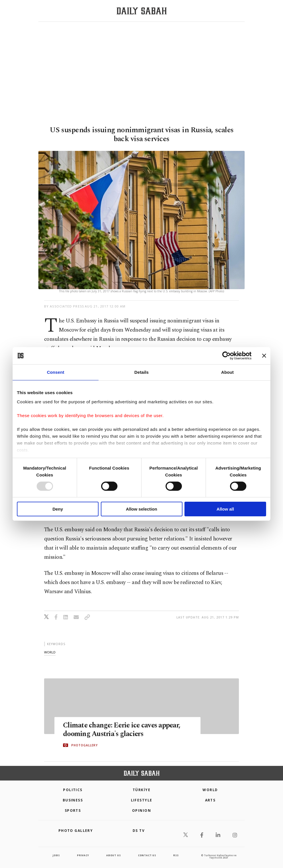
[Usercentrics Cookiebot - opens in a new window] (226, 356)
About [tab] (227, 372)
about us (113, 855)
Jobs (56, 855)
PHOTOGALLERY (84, 745)
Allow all (225, 509)
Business (73, 800)
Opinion (141, 810)
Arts (210, 800)
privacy (83, 855)
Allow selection (141, 509)
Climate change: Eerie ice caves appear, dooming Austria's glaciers (123, 729)
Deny (58, 509)
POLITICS (73, 790)
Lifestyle (142, 800)
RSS (176, 855)
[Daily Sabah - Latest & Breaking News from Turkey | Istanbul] (142, 11)
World (210, 790)
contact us (147, 855)
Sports (73, 810)
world (50, 652)
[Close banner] (264, 356)
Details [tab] (141, 372)
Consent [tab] (56, 372)
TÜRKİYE (141, 790)
